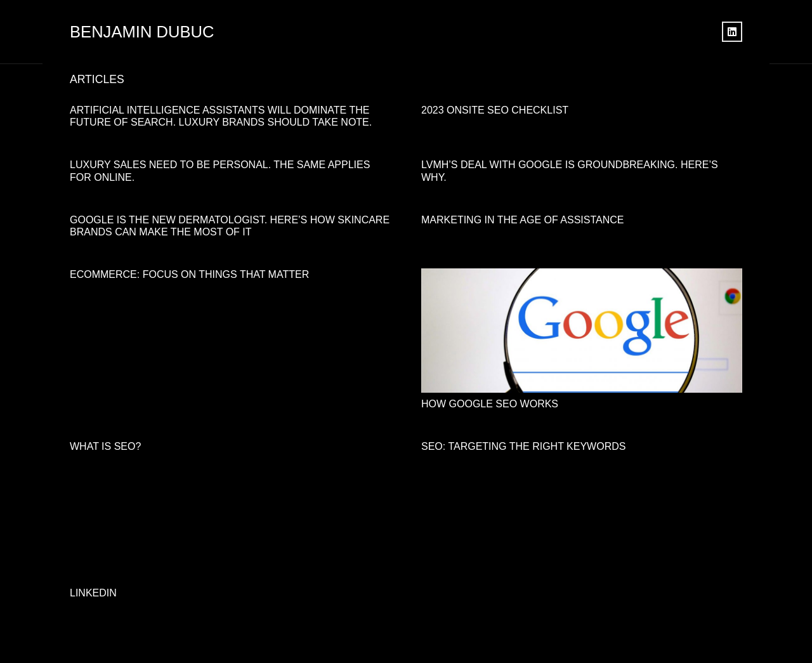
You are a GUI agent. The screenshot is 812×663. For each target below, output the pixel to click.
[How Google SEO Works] (582, 277)
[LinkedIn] (732, 32)
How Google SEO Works (490, 404)
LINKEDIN (93, 593)
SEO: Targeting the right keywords (523, 446)
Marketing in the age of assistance (522, 220)
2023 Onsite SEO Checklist (495, 110)
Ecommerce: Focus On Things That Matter (189, 274)
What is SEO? (105, 446)
